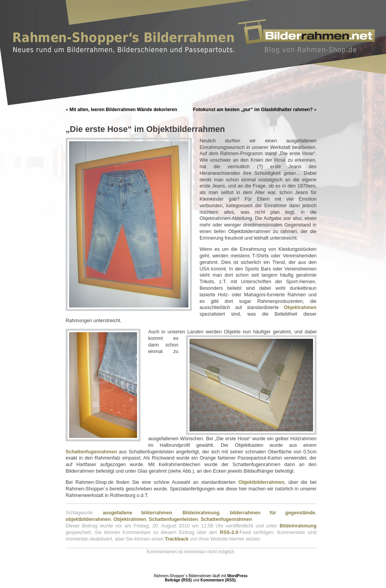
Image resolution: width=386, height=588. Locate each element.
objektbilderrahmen (88, 519)
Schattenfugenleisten (174, 519)
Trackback (177, 539)
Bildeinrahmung (201, 513)
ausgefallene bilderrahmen (137, 513)
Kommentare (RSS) (218, 580)
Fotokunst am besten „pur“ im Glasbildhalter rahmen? (253, 110)
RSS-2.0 (229, 532)
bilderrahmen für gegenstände (272, 513)
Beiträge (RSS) (178, 580)
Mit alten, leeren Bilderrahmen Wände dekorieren (123, 110)
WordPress (238, 576)
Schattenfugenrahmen (91, 452)
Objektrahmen (300, 308)
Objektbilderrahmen (262, 482)
